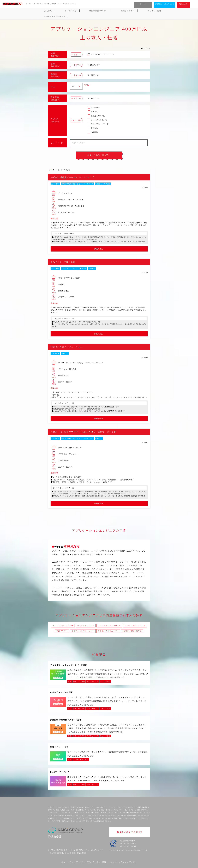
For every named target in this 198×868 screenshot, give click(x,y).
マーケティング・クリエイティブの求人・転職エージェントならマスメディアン (100, 862)
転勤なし (93, 128)
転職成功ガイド (105, 11)
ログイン (143, 4)
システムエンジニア (86, 626)
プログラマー (62, 631)
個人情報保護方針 (80, 853)
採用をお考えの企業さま (149, 11)
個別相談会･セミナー (83, 11)
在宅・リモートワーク (98, 124)
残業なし (93, 112)
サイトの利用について (94, 850)
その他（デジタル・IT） (108, 631)
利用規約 (81, 850)
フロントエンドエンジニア (109, 626)
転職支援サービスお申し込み (164, 4)
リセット (147, 48)
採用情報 (60, 850)
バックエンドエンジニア (135, 626)
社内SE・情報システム (132, 631)
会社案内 (51, 850)
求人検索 (184, 4)
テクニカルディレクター (63, 626)
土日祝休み (94, 107)
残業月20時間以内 (96, 116)
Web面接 (93, 132)
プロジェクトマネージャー (83, 631)
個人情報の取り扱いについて (60, 853)
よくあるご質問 (125, 11)
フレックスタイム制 (97, 120)
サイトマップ (70, 850)
